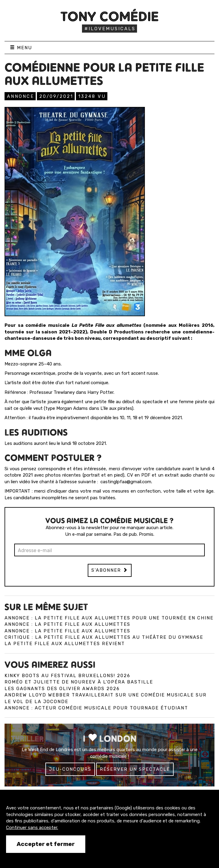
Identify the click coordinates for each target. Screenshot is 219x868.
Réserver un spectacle (135, 769)
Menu (21, 48)
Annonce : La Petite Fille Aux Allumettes (67, 631)
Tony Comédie (110, 16)
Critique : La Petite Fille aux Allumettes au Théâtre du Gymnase (104, 637)
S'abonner (110, 570)
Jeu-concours (70, 769)
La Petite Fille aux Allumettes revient (65, 644)
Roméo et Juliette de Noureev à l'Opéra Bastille (79, 682)
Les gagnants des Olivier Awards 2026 (62, 689)
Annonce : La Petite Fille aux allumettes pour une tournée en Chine (109, 618)
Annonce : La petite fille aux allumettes (67, 624)
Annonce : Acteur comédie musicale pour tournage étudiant (96, 708)
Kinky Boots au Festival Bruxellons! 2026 (67, 676)
